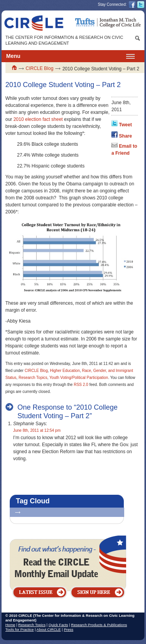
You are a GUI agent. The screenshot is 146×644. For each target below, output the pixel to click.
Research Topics (33, 378)
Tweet (126, 125)
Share (126, 136)
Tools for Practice (20, 629)
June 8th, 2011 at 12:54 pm (37, 430)
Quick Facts (58, 625)
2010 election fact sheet (38, 119)
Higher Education (65, 371)
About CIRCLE (49, 629)
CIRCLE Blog (40, 68)
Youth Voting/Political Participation (79, 378)
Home (10, 625)
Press (69, 629)
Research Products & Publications (99, 625)
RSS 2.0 (81, 385)
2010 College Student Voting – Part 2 (63, 85)
